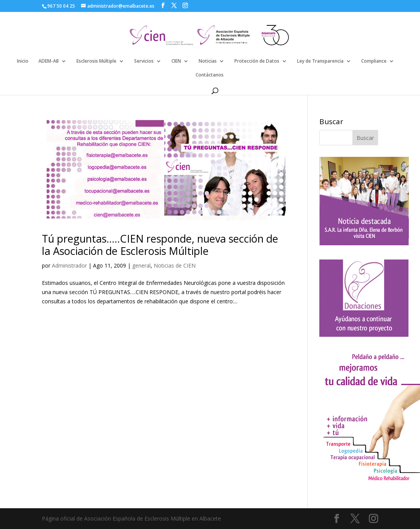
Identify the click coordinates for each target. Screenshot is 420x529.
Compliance (374, 61)
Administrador (69, 265)
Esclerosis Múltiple (96, 61)
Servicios (144, 61)
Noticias (208, 61)
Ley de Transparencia (320, 61)
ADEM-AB (49, 61)
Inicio (23, 61)
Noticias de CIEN (175, 265)
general (141, 265)
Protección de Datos (257, 61)
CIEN (176, 61)
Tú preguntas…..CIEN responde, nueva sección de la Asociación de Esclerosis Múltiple (160, 245)
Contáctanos (210, 75)
